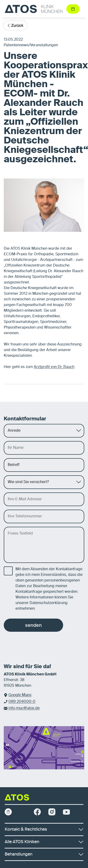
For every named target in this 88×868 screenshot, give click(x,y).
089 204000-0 (22, 702)
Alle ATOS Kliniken (44, 842)
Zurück (15, 25)
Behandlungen (44, 854)
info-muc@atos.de (24, 708)
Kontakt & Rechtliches (44, 829)
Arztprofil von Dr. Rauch (54, 367)
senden (33, 625)
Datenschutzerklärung (49, 603)
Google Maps (20, 695)
